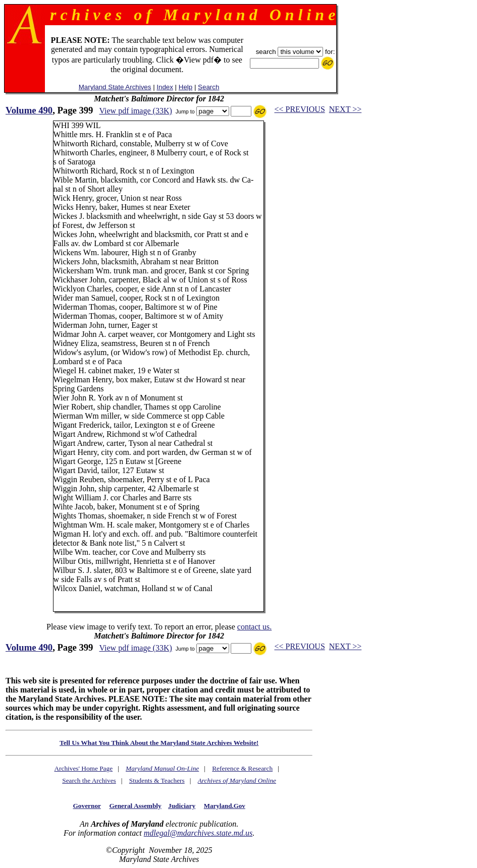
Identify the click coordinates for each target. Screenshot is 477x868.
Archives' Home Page (83, 768)
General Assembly (135, 806)
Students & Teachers (157, 780)
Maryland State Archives (115, 87)
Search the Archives (89, 780)
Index (165, 87)
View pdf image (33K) (135, 111)
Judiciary (182, 806)
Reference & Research (242, 768)
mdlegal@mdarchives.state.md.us (198, 833)
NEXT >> (345, 109)
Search (208, 87)
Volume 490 (29, 110)
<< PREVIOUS (300, 109)
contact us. (254, 627)
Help (185, 87)
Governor (87, 806)
